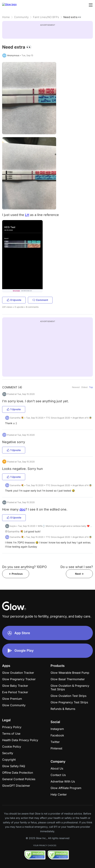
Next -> (79, 574)
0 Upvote (14, 300)
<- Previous (16, 574)
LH (27, 215)
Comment (40, 300)
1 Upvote (14, 409)
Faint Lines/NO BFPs (46, 17)
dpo (22, 509)
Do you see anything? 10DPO (24, 567)
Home (6, 17)
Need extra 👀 (72, 17)
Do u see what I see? (77, 567)
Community (21, 17)
